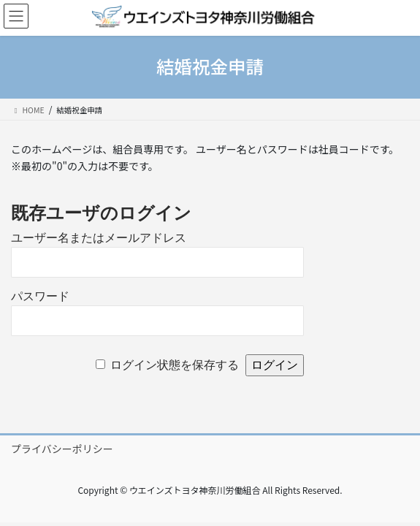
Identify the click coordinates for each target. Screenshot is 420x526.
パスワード (40, 296)
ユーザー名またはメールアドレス (99, 238)
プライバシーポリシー (62, 449)
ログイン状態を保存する (175, 365)
